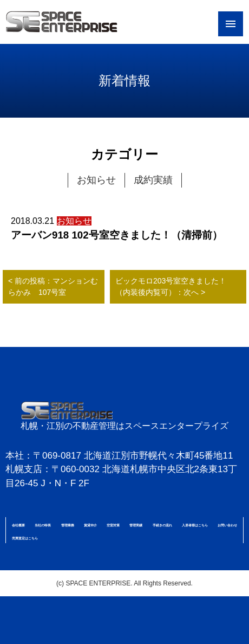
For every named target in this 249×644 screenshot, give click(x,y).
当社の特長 (43, 525)
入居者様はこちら (195, 525)
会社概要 (18, 525)
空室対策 (113, 525)
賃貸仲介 (90, 525)
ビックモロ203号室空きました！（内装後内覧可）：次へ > (171, 286)
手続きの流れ (162, 525)
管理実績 (136, 525)
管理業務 (68, 525)
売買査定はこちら (25, 538)
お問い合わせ (227, 525)
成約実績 (153, 180)
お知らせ (96, 180)
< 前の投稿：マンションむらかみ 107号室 (53, 286)
